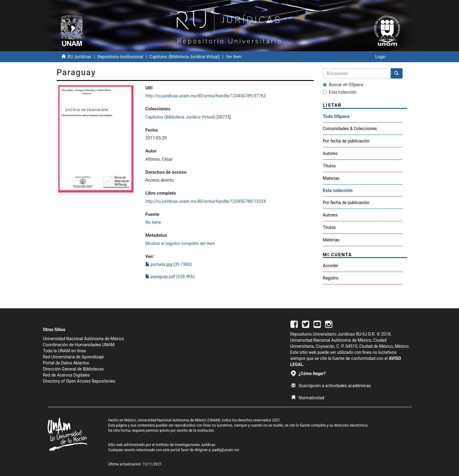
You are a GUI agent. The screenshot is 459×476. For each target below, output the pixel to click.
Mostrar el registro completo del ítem (180, 243)
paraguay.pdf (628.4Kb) (170, 277)
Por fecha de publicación (346, 141)
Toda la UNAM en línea (64, 351)
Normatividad (308, 398)
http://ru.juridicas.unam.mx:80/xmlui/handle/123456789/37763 (206, 96)
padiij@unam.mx (226, 450)
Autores (330, 153)
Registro (331, 278)
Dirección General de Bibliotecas (74, 369)
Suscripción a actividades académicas (331, 386)
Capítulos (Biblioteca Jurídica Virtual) (185, 57)
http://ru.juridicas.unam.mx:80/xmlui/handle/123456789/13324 (206, 201)
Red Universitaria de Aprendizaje (74, 357)
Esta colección (340, 92)
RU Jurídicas (79, 57)
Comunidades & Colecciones (350, 129)
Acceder (331, 266)
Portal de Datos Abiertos (66, 363)
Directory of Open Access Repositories (79, 381)
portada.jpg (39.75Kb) (169, 264)
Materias (331, 178)
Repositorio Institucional (120, 57)
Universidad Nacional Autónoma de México (84, 339)
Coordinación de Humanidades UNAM (79, 345)
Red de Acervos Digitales (66, 375)
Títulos (329, 166)
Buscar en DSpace (343, 85)
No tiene (153, 222)
